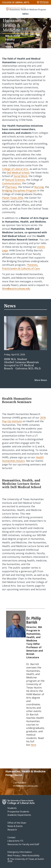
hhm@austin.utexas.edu (16, 289)
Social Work (20, 176)
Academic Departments (19, 815)
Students (12, 808)
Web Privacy (14, 855)
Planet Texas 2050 (13, 198)
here (33, 745)
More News (41, 380)
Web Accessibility (31, 855)
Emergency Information (20, 852)
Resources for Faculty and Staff (23, 844)
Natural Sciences (15, 180)
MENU (26, 14)
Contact (11, 837)
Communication (11, 183)
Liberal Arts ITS (15, 841)
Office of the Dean (17, 823)
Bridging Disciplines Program (19, 190)
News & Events (15, 826)
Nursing (39, 187)
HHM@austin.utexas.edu (26, 786)
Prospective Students (18, 812)
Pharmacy (11, 187)
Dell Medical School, (18, 173)
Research (12, 830)
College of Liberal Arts (16, 2)
